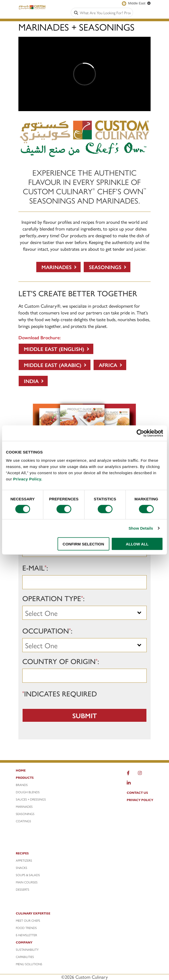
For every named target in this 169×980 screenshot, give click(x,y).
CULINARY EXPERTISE (33, 913)
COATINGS (23, 821)
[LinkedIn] (129, 784)
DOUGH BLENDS (28, 792)
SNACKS (22, 868)
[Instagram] (140, 774)
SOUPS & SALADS (28, 875)
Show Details (141, 528)
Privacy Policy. (28, 479)
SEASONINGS (25, 814)
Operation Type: (53, 598)
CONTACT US (137, 792)
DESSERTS (23, 889)
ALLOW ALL (137, 544)
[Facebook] (128, 774)
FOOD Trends (26, 928)
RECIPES (22, 853)
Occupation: (47, 630)
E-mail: (35, 567)
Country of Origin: (61, 661)
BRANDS (22, 785)
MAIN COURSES (27, 882)
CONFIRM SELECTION (83, 544)
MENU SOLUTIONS (29, 964)
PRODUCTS (25, 777)
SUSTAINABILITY (27, 949)
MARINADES (24, 806)
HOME (21, 770)
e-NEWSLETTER (26, 935)
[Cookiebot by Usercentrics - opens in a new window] (140, 433)
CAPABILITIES (25, 957)
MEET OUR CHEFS (28, 920)
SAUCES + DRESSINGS (31, 799)
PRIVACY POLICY (140, 800)
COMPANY (24, 942)
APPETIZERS (24, 860)
